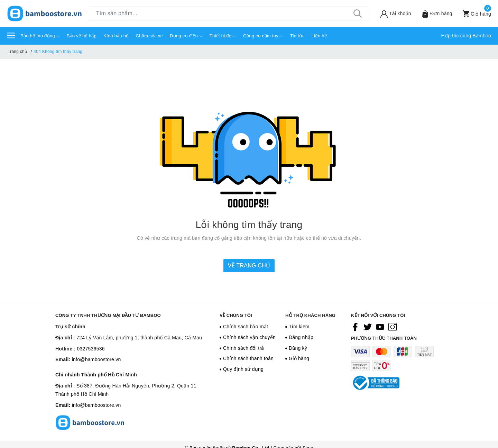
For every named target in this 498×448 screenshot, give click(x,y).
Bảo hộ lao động (40, 36)
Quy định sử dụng (243, 369)
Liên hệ (319, 36)
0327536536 (91, 349)
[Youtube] (380, 327)
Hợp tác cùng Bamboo (466, 36)
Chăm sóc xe (149, 36)
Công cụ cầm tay (263, 36)
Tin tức (297, 36)
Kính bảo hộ (116, 36)
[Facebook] (355, 327)
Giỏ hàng (299, 358)
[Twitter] (368, 327)
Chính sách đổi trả (244, 348)
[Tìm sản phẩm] (229, 13)
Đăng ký (298, 348)
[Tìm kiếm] (358, 13)
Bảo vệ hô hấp (82, 36)
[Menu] (11, 35)
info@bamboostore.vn (96, 359)
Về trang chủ (249, 266)
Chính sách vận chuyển (249, 337)
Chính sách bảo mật (246, 327)
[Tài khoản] (393, 14)
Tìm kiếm (299, 327)
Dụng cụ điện (186, 36)
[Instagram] (393, 327)
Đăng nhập (301, 337)
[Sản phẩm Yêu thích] (434, 14)
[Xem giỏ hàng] (474, 14)
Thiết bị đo (223, 36)
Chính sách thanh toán (248, 358)
